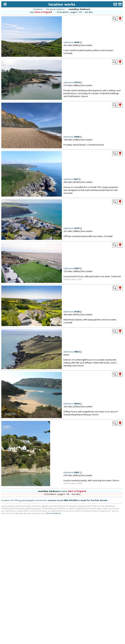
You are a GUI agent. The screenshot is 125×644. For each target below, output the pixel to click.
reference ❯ (73, 42)
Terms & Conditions (53, 513)
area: (41, 12)
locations (38, 9)
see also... (89, 12)
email (83, 500)
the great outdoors (56, 9)
